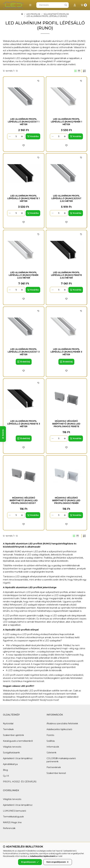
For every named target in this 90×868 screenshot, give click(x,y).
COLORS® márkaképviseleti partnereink (61, 760)
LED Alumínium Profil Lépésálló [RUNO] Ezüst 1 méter (24, 122)
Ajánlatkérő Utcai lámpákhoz (18, 758)
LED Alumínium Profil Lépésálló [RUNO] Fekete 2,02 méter (66, 275)
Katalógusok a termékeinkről (18, 741)
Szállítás (51, 741)
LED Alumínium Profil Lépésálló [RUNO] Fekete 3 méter (24, 424)
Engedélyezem (30, 862)
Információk (53, 747)
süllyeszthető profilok (60, 552)
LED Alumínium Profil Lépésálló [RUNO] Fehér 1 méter (66, 122)
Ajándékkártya (10, 764)
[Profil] (75, 5)
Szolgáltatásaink (11, 753)
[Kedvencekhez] (24, 145)
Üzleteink (51, 753)
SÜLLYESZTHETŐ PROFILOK (56, 14)
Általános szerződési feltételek (62, 724)
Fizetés (50, 735)
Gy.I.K (6, 776)
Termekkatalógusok (13, 817)
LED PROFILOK (33, 14)
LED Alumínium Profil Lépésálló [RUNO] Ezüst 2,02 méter (66, 198)
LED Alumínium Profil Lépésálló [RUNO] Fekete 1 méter (24, 198)
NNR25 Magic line (12, 822)
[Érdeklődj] (24, 362)
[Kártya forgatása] (38, 81)
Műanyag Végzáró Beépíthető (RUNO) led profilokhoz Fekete (66, 424)
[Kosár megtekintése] (84, 5)
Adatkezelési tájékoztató (59, 729)
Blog (5, 770)
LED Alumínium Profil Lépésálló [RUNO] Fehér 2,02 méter (24, 275)
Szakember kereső (56, 773)
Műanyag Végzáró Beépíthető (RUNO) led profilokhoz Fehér (66, 500)
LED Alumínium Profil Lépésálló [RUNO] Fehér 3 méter (66, 352)
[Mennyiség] (16, 136)
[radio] (79, 71)
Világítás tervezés (12, 747)
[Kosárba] (33, 136)
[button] (30, 5)
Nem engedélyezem (58, 862)
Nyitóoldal (8, 724)
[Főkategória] (22, 14)
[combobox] (52, 5)
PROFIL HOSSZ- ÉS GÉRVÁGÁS (20, 782)
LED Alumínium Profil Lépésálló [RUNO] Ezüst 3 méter (24, 352)
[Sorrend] (84, 71)
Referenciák (9, 828)
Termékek (8, 729)
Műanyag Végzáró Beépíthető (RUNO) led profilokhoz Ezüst (24, 500)
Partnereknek (54, 767)
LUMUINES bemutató (15, 811)
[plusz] (22, 136)
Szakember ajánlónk (13, 735)
